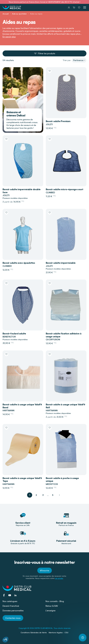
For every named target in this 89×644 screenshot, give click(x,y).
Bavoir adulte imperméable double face (22, 191)
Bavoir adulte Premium (58, 121)
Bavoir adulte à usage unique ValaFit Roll (65, 406)
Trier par (67, 60)
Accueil (6, 14)
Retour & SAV (52, 606)
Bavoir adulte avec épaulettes (19, 263)
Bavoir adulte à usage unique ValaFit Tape (22, 480)
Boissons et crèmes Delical (16, 114)
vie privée (59, 578)
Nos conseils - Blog (55, 601)
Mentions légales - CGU (59, 632)
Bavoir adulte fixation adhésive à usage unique (64, 335)
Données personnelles (13, 611)
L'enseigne (50, 611)
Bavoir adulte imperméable (61, 263)
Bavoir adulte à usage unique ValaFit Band (22, 406)
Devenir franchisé (11, 606)
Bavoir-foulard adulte (14, 333)
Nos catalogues (10, 601)
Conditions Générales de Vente (34, 632)
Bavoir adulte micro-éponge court (65, 189)
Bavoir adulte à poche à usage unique (62, 480)
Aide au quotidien (19, 14)
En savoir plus (9, 37)
